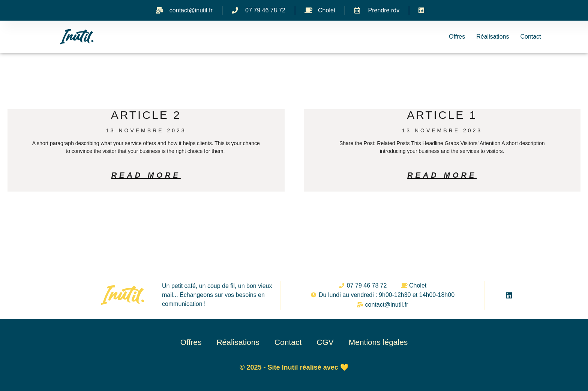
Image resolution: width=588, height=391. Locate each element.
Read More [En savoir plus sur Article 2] (146, 175)
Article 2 (146, 115)
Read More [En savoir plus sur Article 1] (442, 175)
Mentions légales (378, 342)
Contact (530, 37)
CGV (325, 342)
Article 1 (442, 115)
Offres (457, 37)
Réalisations (493, 37)
